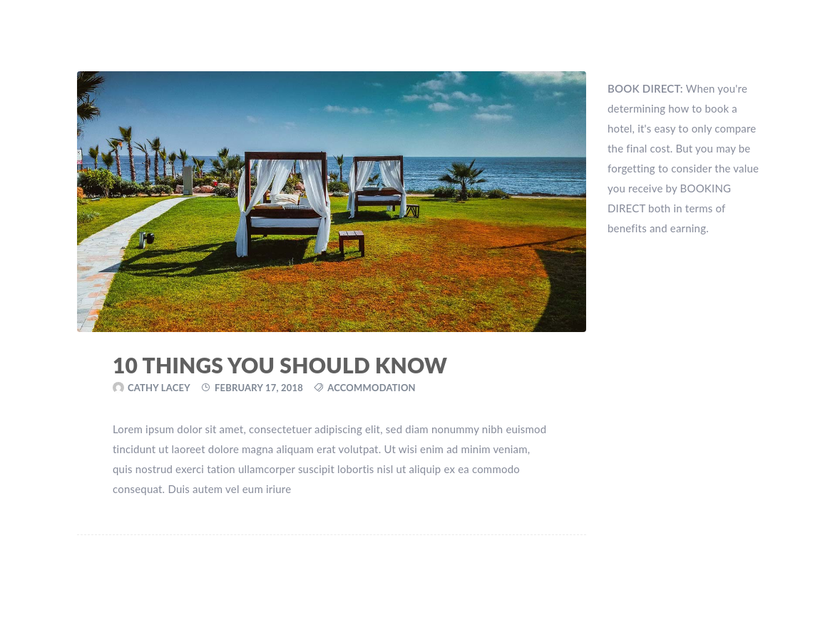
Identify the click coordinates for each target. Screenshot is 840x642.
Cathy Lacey (159, 388)
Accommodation (372, 388)
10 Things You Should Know (280, 365)
